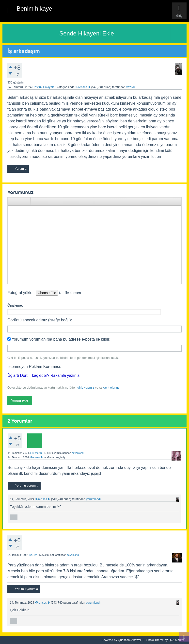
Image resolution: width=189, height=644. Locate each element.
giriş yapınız (86, 388)
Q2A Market (176, 640)
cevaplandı (78, 453)
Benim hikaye (34, 8)
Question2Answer (130, 640)
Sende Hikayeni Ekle (87, 33)
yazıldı (131, 87)
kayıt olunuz (111, 388)
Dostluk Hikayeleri (44, 87)
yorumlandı (93, 499)
